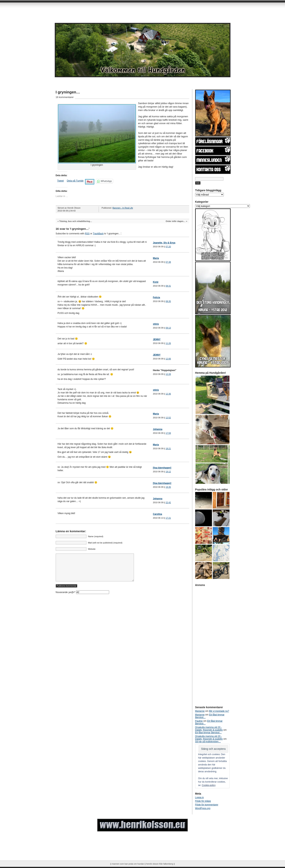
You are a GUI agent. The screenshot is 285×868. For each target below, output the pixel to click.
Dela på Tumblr (75, 181)
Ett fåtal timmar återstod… (208, 733)
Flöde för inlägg (203, 801)
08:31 (168, 286)
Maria (156, 258)
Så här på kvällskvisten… (208, 742)
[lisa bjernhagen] (162, 468)
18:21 (168, 448)
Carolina (158, 514)
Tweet (61, 181)
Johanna (158, 429)
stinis (156, 324)
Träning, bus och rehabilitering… (76, 221)
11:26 (168, 343)
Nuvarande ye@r (82, 598)
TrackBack (98, 234)
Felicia (157, 297)
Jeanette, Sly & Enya (164, 243)
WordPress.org (203, 808)
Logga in (200, 797)
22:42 (168, 502)
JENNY (157, 339)
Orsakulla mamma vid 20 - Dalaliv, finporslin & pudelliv (209, 729)
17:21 (168, 518)
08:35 (168, 301)
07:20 (168, 247)
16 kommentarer (65, 97)
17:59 (168, 433)
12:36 (168, 394)
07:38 (168, 262)
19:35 (168, 487)
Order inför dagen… (176, 221)
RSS (87, 234)
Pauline (199, 721)
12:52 (168, 418)
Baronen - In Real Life (123, 208)
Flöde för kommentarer (207, 805)
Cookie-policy (209, 785)
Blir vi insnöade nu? (219, 711)
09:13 (168, 328)
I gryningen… (68, 92)
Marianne (200, 711)
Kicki (156, 282)
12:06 (168, 359)
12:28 (168, 374)
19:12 (168, 472)
